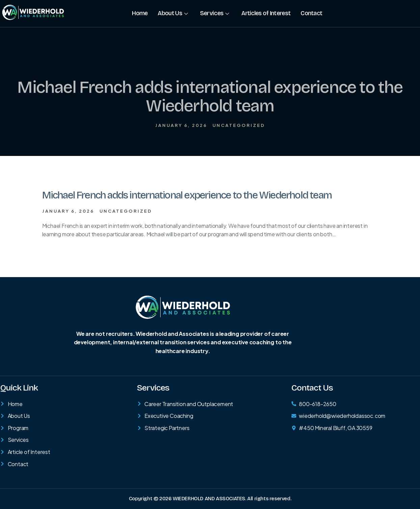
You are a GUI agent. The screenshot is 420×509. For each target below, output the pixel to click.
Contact (311, 13)
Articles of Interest (266, 13)
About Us (173, 13)
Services (215, 13)
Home (140, 13)
